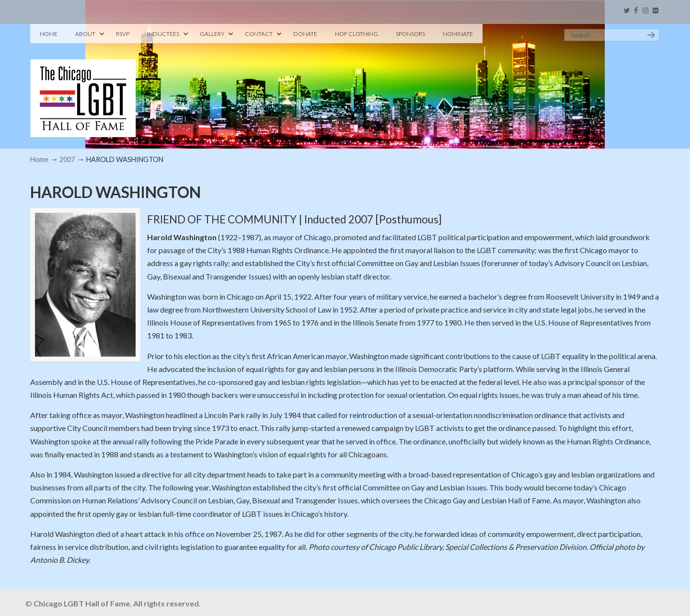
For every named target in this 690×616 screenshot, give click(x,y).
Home (39, 159)
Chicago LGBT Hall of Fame (83, 82)
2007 (67, 159)
